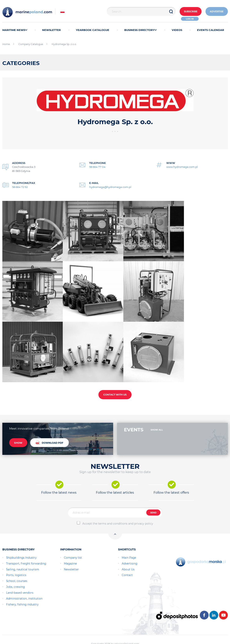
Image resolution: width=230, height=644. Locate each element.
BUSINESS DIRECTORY (140, 30)
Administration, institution (24, 586)
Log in (188, 19)
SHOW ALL (157, 417)
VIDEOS (177, 30)
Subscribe (188, 12)
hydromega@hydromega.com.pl (110, 187)
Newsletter (71, 557)
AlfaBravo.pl (123, 635)
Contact (127, 563)
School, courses (17, 569)
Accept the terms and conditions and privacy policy (118, 511)
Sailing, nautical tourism (23, 557)
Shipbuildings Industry (21, 545)
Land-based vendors (20, 580)
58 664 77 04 (97, 167)
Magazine (70, 551)
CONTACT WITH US (115, 382)
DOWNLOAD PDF (50, 430)
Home (6, 44)
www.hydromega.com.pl (182, 167)
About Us (128, 557)
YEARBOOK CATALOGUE (93, 30)
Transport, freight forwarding (26, 551)
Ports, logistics (16, 563)
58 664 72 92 (20, 187)
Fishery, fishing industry (22, 592)
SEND (153, 500)
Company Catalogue (31, 44)
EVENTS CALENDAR (211, 30)
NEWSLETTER (51, 30)
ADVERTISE (216, 12)
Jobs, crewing (15, 574)
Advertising (130, 551)
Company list (73, 545)
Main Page (129, 545)
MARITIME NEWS (15, 30)
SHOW (18, 431)
